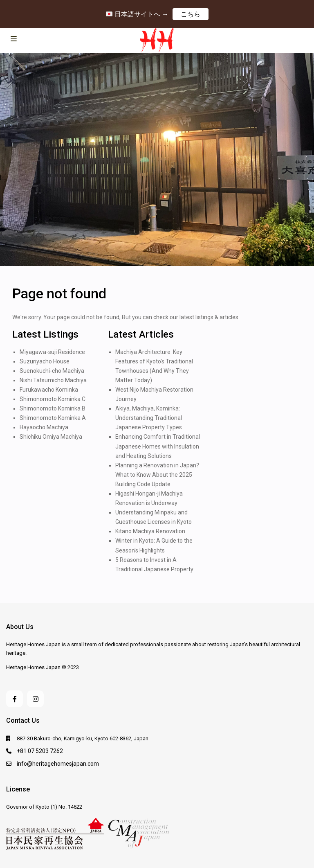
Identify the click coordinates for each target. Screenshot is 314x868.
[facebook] (15, 699)
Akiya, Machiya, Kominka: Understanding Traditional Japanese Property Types (149, 418)
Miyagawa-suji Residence (52, 352)
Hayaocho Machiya (44, 427)
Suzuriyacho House (45, 361)
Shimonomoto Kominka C (53, 399)
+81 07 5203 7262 (40, 751)
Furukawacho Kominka (49, 390)
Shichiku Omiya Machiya (51, 437)
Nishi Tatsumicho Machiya (53, 380)
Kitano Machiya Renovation (150, 531)
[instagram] (35, 699)
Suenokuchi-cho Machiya (52, 371)
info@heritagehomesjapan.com (58, 764)
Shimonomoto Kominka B (53, 408)
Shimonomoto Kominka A (53, 418)
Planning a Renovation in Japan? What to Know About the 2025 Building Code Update (157, 475)
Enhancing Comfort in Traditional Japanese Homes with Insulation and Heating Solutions (158, 446)
